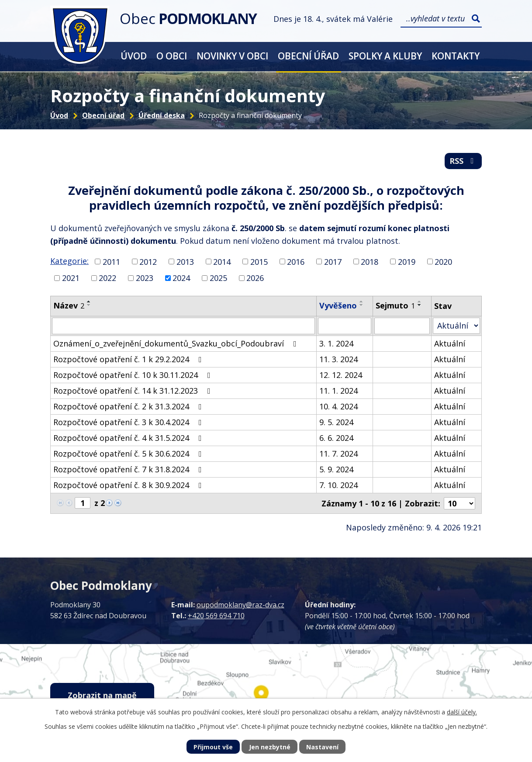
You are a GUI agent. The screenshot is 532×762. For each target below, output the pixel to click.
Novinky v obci (232, 56)
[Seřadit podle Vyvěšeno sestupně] (362, 305)
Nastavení (322, 747)
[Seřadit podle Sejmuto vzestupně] (420, 301)
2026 (255, 278)
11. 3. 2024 (339, 359)
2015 (259, 261)
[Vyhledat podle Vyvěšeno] (345, 326)
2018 (370, 261)
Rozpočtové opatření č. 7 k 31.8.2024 (129, 469)
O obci (172, 56)
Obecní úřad (308, 56)
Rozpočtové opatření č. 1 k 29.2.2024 (129, 359)
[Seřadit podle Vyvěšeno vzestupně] (362, 301)
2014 (222, 261)
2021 (71, 278)
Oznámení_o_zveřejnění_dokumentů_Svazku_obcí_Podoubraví (177, 343)
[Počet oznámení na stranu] (459, 503)
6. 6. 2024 (336, 438)
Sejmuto (395, 305)
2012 (148, 261)
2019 (407, 261)
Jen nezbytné (270, 747)
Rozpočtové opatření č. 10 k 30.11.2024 (134, 375)
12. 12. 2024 (341, 375)
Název (69, 305)
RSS (463, 161)
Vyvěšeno (338, 305)
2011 (111, 261)
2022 (107, 278)
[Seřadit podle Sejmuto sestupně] (420, 305)
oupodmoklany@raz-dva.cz (240, 605)
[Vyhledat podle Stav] (456, 326)
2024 (181, 278)
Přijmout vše (213, 747)
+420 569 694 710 (216, 616)
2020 (443, 261)
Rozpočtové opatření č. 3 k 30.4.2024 (129, 422)
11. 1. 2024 (339, 391)
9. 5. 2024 (336, 422)
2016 (296, 261)
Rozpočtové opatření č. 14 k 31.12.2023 (134, 391)
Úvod (134, 56)
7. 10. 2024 (339, 485)
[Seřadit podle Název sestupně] (89, 305)
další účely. (462, 712)
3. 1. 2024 (336, 343)
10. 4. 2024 (339, 406)
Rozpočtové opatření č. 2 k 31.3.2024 (129, 406)
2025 (218, 278)
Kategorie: (69, 261)
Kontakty (456, 56)
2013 (185, 261)
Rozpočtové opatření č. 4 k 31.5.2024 (129, 438)
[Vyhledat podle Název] (183, 326)
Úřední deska (162, 115)
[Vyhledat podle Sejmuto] (402, 326)
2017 (333, 261)
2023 (145, 278)
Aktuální (450, 343)
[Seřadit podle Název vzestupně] (89, 301)
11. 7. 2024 (339, 454)
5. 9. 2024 (336, 469)
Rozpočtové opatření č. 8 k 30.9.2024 (129, 485)
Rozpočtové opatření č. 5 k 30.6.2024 (129, 454)
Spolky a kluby (385, 56)
